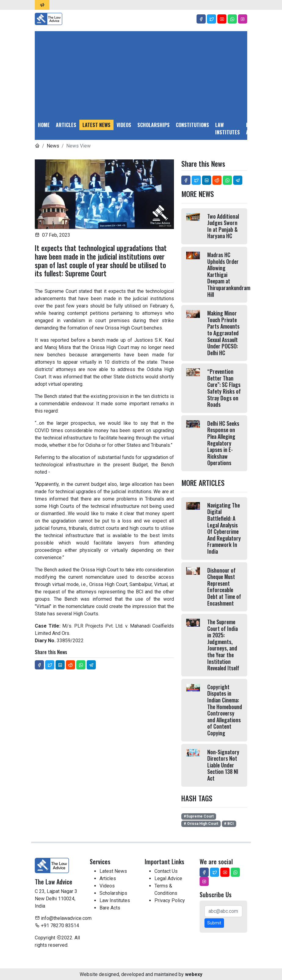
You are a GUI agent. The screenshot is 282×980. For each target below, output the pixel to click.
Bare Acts (251, 129)
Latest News (96, 125)
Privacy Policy (170, 900)
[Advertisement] (141, 74)
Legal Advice (270, 129)
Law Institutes (228, 129)
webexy (194, 974)
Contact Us (166, 871)
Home (44, 125)
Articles (66, 125)
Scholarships (154, 125)
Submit (214, 923)
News (53, 146)
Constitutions (192, 125)
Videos (124, 125)
